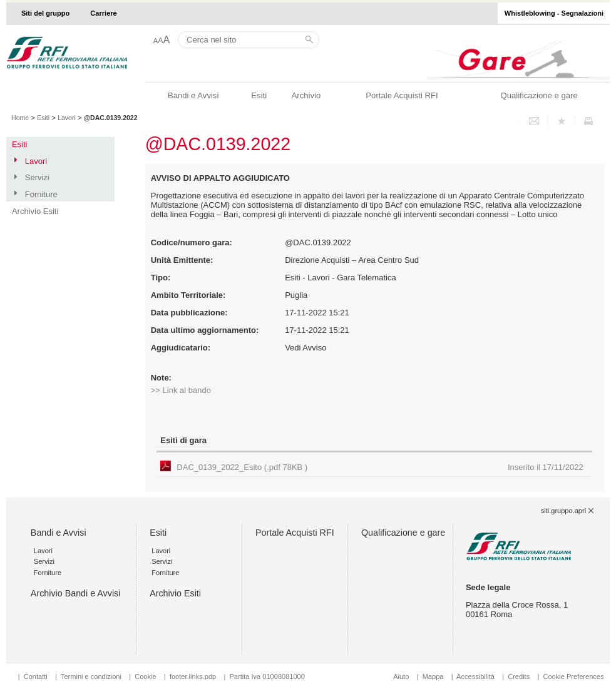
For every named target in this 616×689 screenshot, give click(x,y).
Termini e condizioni (91, 676)
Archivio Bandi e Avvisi (76, 593)
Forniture (41, 194)
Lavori (67, 118)
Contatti (36, 676)
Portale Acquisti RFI (402, 95)
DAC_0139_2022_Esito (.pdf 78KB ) (380, 467)
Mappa (433, 676)
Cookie (145, 676)
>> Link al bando (181, 390)
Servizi (37, 177)
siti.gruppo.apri (563, 511)
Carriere (103, 13)
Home (20, 118)
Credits (519, 676)
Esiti (259, 95)
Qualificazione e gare (539, 95)
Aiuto (401, 676)
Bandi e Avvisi (193, 95)
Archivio (306, 95)
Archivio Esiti (35, 211)
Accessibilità (476, 676)
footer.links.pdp (193, 676)
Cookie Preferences (573, 676)
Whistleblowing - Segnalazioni (554, 13)
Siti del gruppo (45, 13)
